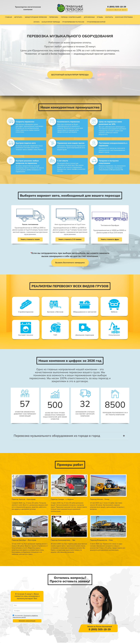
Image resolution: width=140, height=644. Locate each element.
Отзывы (100, 17)
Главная (9, 17)
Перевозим (53, 17)
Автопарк (18, 17)
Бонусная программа (124, 17)
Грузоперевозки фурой (96, 22)
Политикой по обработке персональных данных (28, 624)
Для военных (89, 17)
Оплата (37, 22)
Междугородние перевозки (36, 17)
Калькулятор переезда (51, 22)
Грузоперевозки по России (73, 22)
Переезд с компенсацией (71, 17)
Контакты (109, 17)
